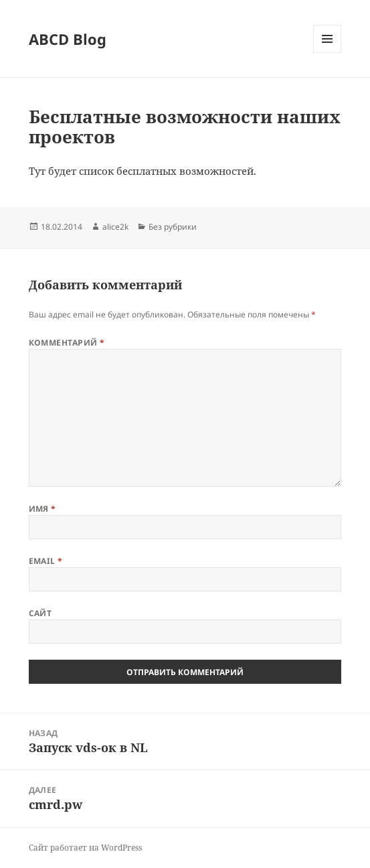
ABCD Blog (68, 39)
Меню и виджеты (328, 53)
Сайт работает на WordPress (85, 848)
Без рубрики (173, 227)
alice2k (115, 227)
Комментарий (67, 343)
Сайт (40, 613)
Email (46, 561)
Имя (42, 509)
